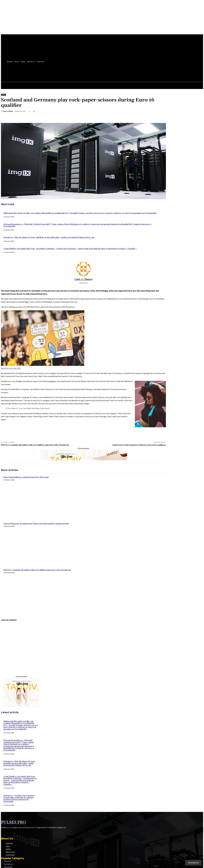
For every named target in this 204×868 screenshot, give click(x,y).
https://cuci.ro (83, 283)
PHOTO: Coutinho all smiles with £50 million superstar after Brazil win (35, 445)
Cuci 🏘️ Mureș (8, 111)
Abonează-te (193, 863)
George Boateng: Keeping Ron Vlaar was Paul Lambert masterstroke (36, 524)
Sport (3, 95)
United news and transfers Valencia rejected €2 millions (139, 445)
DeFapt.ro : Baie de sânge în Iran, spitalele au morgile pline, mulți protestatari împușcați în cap (49, 237)
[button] (73, 75)
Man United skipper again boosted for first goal (26, 477)
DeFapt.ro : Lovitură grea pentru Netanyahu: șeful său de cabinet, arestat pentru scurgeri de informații (19, 799)
